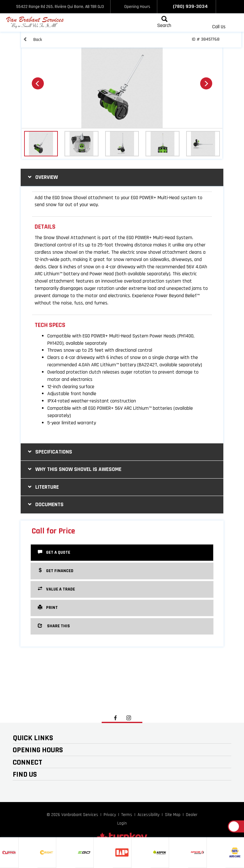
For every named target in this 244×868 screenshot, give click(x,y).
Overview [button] (42, 177)
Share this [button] (54, 626)
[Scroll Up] (234, 826)
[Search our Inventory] (164, 23)
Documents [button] (45, 504)
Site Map (173, 815)
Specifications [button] (49, 452)
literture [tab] (43, 487)
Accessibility (149, 815)
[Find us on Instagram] (237, 7)
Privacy (110, 815)
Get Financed (56, 571)
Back (33, 39)
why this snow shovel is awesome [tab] (74, 469)
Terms (127, 815)
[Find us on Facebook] (223, 7)
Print (48, 607)
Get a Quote (54, 552)
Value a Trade (56, 589)
